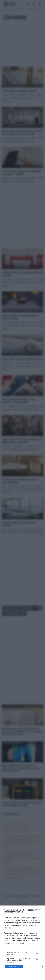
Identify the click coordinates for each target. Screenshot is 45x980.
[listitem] (22, 953)
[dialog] (22, 943)
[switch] (36, 959)
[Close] (40, 910)
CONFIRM (14, 967)
